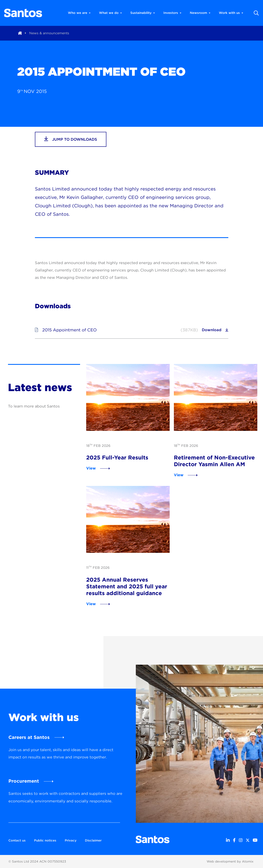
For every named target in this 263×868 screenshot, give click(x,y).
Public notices (45, 840)
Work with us (231, 13)
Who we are (79, 13)
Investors (172, 13)
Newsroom (200, 13)
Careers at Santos (29, 737)
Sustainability (143, 13)
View (91, 468)
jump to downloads (71, 139)
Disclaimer (93, 840)
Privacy (71, 840)
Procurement (24, 781)
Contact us (17, 840)
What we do (110, 13)
